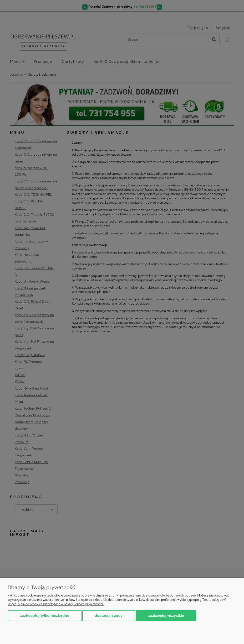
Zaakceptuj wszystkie (166, 615)
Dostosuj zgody (109, 615)
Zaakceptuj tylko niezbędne (45, 615)
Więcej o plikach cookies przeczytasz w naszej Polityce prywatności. (56, 604)
